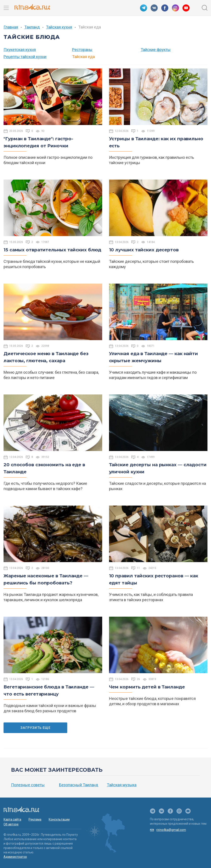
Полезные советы (28, 785)
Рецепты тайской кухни (25, 57)
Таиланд (32, 27)
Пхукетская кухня (20, 50)
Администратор (15, 857)
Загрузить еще (35, 728)
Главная (11, 27)
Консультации (59, 819)
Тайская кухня (59, 27)
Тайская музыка (122, 785)
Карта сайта (12, 819)
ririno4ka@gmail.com (171, 830)
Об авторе (11, 824)
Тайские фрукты (156, 50)
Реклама (35, 819)
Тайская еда (83, 57)
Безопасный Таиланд (79, 785)
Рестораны (82, 50)
